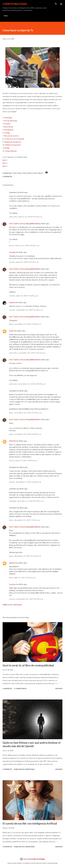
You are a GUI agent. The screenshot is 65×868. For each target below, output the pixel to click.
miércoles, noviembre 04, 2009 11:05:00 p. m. (28, 384)
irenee (12, 331)
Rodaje (7, 148)
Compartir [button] (7, 176)
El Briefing (8, 118)
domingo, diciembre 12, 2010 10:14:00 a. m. (27, 501)
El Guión (7, 124)
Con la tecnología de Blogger (33, 859)
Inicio (6, 16)
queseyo (13, 563)
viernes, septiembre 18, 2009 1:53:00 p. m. (26, 310)
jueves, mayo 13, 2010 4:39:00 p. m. (23, 460)
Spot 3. (5, 166)
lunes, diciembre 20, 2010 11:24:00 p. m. (25, 556)
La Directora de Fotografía (14, 139)
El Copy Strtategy (11, 121)
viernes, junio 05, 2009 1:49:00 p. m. (24, 296)
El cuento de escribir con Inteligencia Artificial (30, 823)
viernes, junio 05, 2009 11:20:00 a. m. (24, 262)
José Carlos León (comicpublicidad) (24, 223)
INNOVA (13, 441)
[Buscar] (56, 4)
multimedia (39, 173)
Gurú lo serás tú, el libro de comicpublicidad (28, 665)
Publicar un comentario (12, 605)
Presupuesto (9, 130)
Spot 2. (5, 163)
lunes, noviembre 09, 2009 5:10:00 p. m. (25, 434)
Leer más (59, 689)
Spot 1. (5, 160)
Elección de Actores (11, 136)
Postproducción (11, 151)
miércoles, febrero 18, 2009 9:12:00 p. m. (26, 217)
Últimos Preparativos (13, 145)
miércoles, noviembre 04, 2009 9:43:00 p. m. (27, 353)
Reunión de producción (13, 142)
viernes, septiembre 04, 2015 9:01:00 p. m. (26, 599)
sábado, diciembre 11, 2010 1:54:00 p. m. (25, 482)
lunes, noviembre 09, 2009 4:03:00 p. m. (25, 413)
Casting (7, 133)
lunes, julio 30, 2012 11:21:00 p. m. (23, 578)
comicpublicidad (15, 4)
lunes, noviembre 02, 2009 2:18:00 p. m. (25, 324)
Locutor (13, 584)
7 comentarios (20, 689)
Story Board (9, 127)
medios (30, 173)
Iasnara (12, 302)
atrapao (12, 252)
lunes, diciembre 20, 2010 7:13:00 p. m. (25, 520)
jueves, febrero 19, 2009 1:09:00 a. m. (24, 245)
